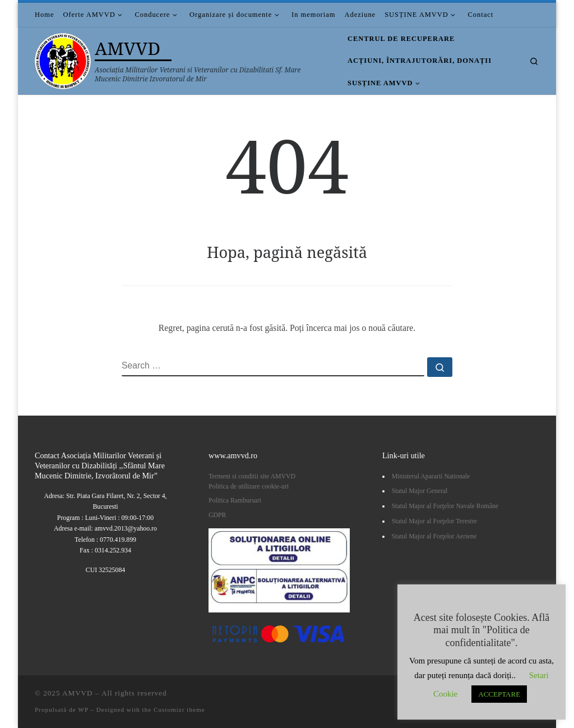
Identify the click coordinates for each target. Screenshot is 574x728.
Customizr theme (179, 709)
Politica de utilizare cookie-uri (249, 486)
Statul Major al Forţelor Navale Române (445, 506)
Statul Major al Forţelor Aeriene (434, 536)
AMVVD (78, 693)
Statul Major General (420, 491)
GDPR (217, 515)
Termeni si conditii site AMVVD (252, 476)
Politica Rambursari (236, 500)
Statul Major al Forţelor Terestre (434, 521)
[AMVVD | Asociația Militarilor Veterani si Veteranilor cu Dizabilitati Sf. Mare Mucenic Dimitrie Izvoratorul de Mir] (63, 59)
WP (83, 709)
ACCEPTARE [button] (499, 694)
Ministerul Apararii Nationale (431, 476)
